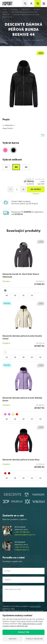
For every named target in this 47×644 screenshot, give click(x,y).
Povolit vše (24, 632)
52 (23, 295)
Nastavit (13, 639)
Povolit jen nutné (34, 639)
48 (7, 295)
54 (32, 295)
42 (40, 357)
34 (7, 357)
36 (15, 357)
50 (15, 295)
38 (23, 357)
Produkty (14, 10)
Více (43, 135)
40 (32, 357)
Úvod (5, 10)
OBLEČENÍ (26, 10)
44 (40, 419)
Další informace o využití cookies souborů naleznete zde (22, 625)
